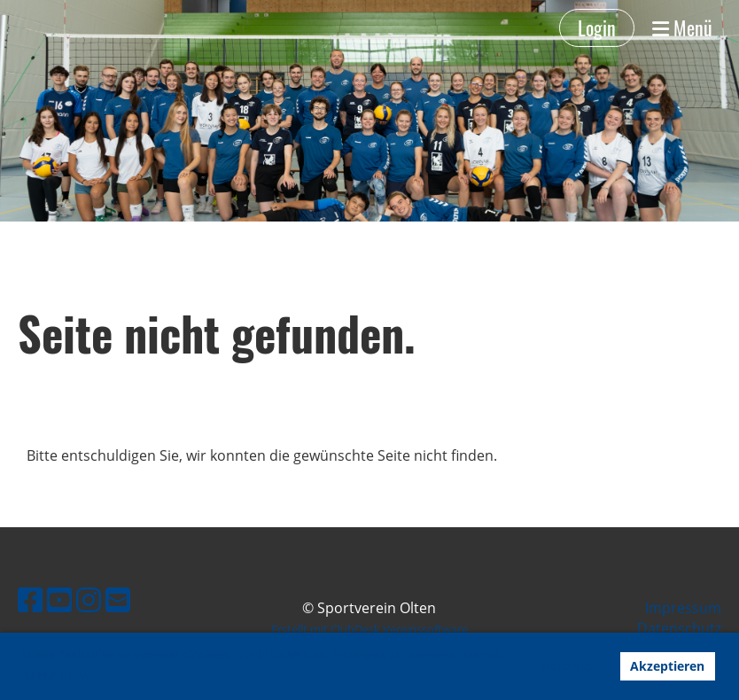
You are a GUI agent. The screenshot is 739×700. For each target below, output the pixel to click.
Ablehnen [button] (571, 666)
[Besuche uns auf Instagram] (89, 599)
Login (597, 27)
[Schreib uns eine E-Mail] (118, 599)
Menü (682, 28)
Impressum (683, 608)
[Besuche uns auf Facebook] (30, 599)
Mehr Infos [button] (57, 676)
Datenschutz (679, 628)
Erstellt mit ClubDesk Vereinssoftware (369, 629)
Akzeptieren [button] (667, 666)
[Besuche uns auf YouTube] (59, 599)
